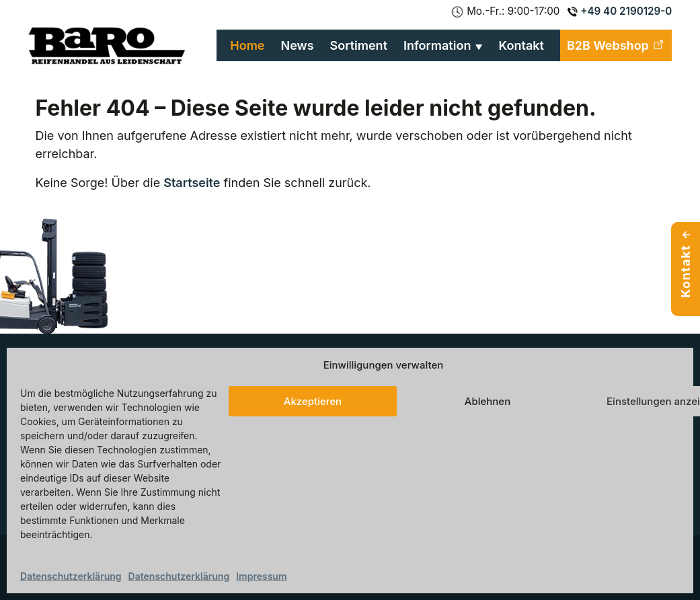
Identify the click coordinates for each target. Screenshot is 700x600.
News (298, 45)
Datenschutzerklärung (71, 576)
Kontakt (521, 45)
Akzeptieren (313, 401)
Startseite (192, 183)
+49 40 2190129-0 (620, 11)
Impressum (261, 576)
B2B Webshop (616, 45)
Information (437, 45)
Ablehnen (488, 401)
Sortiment (359, 45)
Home (247, 45)
